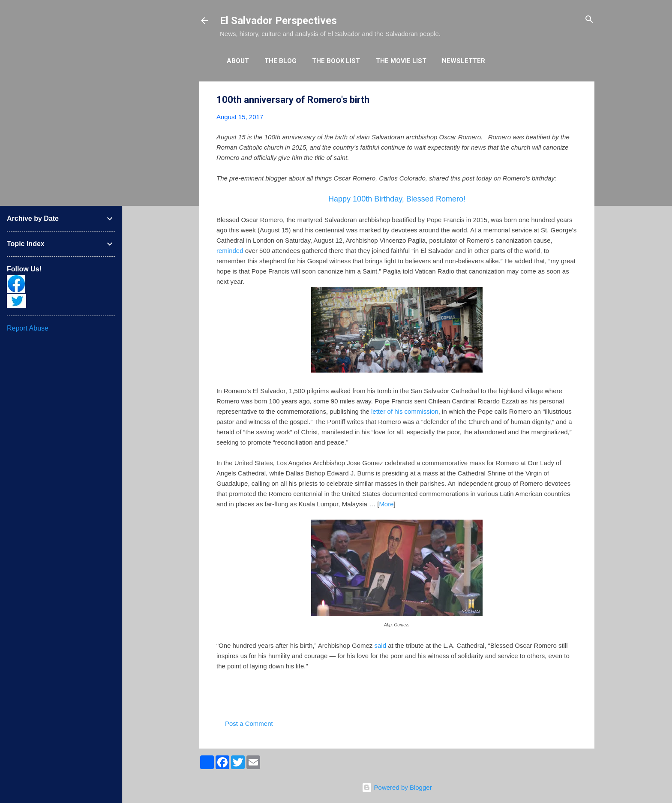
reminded (230, 251)
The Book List (336, 61)
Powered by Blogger (397, 787)
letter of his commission (405, 411)
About (238, 61)
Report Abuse (28, 328)
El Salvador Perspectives (278, 21)
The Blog (280, 61)
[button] (572, 100)
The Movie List (401, 61)
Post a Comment (249, 723)
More (386, 504)
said (381, 645)
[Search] (589, 20)
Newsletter (463, 61)
